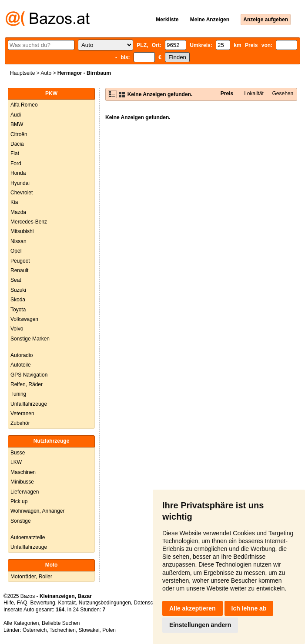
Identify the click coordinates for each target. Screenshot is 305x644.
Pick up (19, 501)
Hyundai (20, 183)
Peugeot (20, 261)
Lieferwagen (25, 492)
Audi (16, 115)
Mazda (18, 212)
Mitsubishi (22, 231)
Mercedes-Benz (29, 222)
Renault (19, 270)
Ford (16, 164)
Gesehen (283, 93)
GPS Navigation (29, 375)
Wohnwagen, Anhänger (38, 511)
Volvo (17, 329)
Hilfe (9, 603)
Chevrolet (22, 193)
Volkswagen (24, 319)
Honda (18, 173)
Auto (46, 73)
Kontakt (67, 603)
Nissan (18, 241)
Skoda (18, 300)
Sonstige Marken (30, 339)
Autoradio (22, 355)
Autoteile (21, 365)
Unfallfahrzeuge (29, 404)
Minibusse (22, 482)
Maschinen (23, 472)
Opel (16, 251)
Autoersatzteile (28, 537)
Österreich (35, 630)
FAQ (22, 603)
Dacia (17, 144)
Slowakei (89, 630)
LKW (16, 462)
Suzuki (18, 290)
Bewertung (42, 603)
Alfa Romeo (24, 105)
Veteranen (22, 414)
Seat (16, 280)
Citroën (19, 134)
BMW (17, 124)
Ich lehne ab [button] (249, 608)
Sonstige (21, 521)
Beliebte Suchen (61, 623)
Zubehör (20, 423)
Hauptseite (22, 73)
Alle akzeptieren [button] (193, 608)
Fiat (15, 153)
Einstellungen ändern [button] (200, 625)
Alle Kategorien (21, 623)
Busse (18, 453)
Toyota (18, 310)
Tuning (18, 394)
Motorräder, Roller (31, 577)
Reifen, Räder (27, 384)
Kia (14, 202)
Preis (227, 93)
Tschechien (63, 630)
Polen (109, 630)
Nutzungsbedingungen (105, 603)
